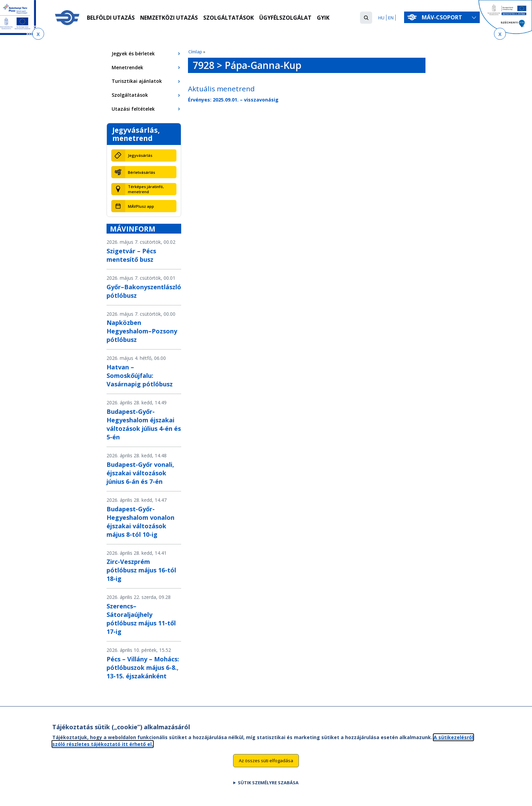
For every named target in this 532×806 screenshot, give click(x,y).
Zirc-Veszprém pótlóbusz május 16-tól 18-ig (141, 570)
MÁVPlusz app (141, 206)
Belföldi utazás (111, 18)
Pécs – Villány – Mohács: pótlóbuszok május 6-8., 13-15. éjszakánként (143, 667)
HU (381, 18)
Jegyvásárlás (140, 155)
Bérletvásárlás (141, 172)
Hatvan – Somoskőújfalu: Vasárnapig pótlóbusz (140, 375)
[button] (366, 18)
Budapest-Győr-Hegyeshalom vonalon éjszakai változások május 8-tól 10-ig (140, 522)
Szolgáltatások (229, 18)
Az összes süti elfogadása (266, 766)
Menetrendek (127, 67)
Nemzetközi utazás (169, 18)
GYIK (324, 18)
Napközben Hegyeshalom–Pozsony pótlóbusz (142, 331)
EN (391, 18)
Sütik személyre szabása (268, 787)
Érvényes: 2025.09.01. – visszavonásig (233, 100)
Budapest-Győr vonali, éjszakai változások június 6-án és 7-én (140, 473)
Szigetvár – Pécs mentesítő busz (131, 255)
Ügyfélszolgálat (286, 18)
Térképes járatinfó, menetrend (146, 189)
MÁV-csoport (443, 17)
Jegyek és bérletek (133, 53)
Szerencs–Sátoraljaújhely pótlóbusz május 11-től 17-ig (141, 619)
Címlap (195, 52)
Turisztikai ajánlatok (137, 81)
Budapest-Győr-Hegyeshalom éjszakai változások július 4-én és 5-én (144, 424)
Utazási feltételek (133, 109)
